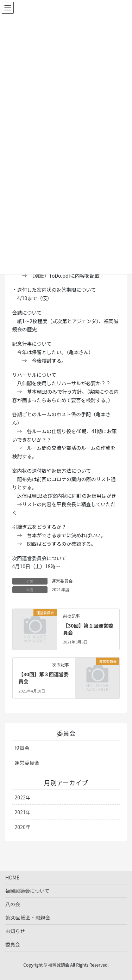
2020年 (23, 827)
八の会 (13, 904)
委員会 (13, 944)
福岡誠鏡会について (27, 891)
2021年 (23, 812)
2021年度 (61, 589)
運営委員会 (62, 581)
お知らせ (15, 931)
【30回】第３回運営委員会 (43, 678)
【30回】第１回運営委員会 (88, 629)
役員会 (22, 748)
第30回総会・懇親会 (28, 918)
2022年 (23, 797)
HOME (12, 877)
